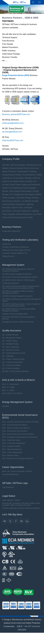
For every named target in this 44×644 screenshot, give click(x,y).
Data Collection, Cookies (11, 500)
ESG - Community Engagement (14, 443)
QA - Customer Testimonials (12, 362)
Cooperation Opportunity (11, 231)
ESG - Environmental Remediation (15, 425)
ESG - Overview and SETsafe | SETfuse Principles (21, 422)
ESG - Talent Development (12, 449)
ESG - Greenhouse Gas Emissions (15, 431)
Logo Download (8, 487)
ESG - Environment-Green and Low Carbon (18, 434)
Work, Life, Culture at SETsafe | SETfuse (17, 471)
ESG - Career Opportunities (12, 452)
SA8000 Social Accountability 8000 (15, 314)
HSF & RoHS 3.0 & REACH (12, 393)
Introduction (7, 244)
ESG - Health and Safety (11, 440)
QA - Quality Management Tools (14, 353)
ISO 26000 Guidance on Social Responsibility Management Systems (19, 310)
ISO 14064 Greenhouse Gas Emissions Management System (22, 300)
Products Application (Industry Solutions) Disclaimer (21, 508)
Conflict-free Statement (11, 283)
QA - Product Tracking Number (13, 359)
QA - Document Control (11, 350)
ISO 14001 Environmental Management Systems (20, 277)
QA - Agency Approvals (11, 347)
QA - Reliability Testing (10, 344)
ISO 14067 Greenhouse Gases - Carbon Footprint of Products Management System (21, 305)
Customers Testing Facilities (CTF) (15, 253)
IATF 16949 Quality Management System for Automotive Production (18, 270)
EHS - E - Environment (11, 384)
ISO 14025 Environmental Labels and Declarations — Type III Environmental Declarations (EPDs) (22, 287)
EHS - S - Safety (8, 390)
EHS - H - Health (8, 387)
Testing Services (8, 256)
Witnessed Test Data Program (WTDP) (16, 250)
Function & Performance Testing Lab (15, 247)
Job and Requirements (11, 474)
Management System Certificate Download (18, 322)
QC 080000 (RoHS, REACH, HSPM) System (19, 280)
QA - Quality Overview (10, 335)
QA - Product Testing (10, 341)
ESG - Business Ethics (11, 455)
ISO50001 (6, 406)
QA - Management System (12, 338)
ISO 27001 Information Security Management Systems (19, 318)
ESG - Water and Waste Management (16, 428)
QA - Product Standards (11, 368)
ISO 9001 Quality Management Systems (17, 274)
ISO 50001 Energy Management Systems (17, 296)
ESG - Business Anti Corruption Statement (18, 458)
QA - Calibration (8, 356)
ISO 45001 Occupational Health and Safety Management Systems (18, 292)
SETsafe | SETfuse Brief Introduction (16, 371)
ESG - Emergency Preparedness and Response (20, 437)
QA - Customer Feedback (11, 365)
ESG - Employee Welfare (11, 446)
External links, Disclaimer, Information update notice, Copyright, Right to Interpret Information (21, 504)
